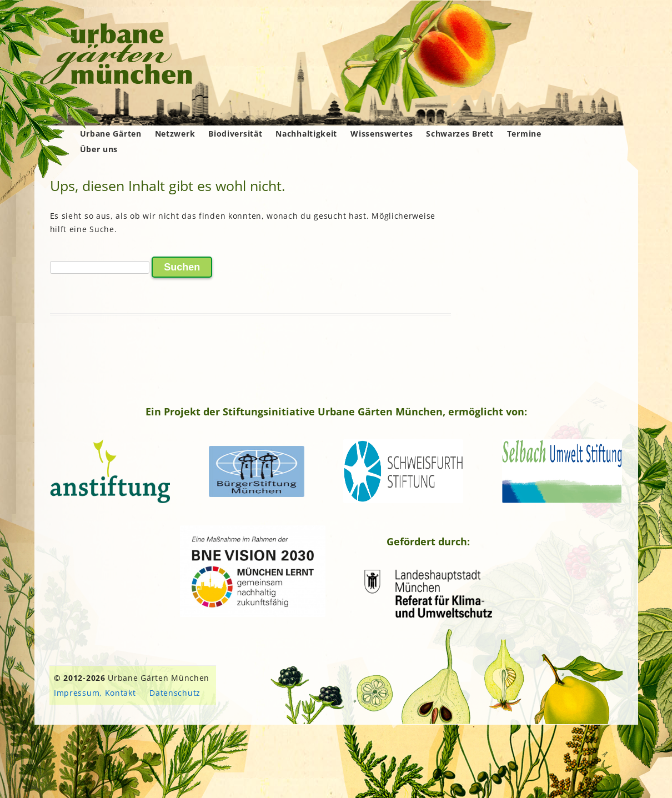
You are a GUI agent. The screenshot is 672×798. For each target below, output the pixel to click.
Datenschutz (175, 693)
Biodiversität (235, 134)
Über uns (99, 149)
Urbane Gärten (111, 134)
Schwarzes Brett (460, 134)
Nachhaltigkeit (306, 134)
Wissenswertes (382, 134)
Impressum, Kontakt (95, 693)
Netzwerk (175, 134)
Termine (524, 134)
